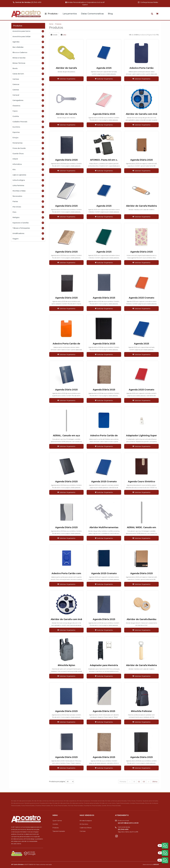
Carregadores (28, 100)
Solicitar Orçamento (66, 79)
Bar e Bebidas (28, 47)
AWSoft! (156, 864)
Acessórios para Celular (28, 37)
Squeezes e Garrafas (28, 223)
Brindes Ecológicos (86, 821)
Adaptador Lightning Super (141, 436)
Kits (28, 170)
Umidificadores (28, 233)
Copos (28, 111)
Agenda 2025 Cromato (141, 298)
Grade (54, 35)
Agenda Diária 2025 (104, 114)
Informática (28, 164)
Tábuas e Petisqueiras (28, 228)
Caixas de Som (28, 74)
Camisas (28, 79)
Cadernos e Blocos (86, 828)
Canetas (28, 90)
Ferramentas (28, 143)
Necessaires (28, 196)
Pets (28, 212)
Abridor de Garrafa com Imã (141, 114)
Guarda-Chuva (28, 154)
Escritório (28, 127)
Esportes (28, 132)
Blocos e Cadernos (28, 53)
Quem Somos (57, 821)
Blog (110, 14)
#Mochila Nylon (66, 665)
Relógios (28, 217)
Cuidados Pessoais (28, 122)
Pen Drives (28, 207)
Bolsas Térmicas (28, 63)
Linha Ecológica (28, 180)
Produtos (53, 14)
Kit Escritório (84, 824)
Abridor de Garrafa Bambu (141, 619)
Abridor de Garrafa (66, 68)
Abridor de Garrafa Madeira (141, 206)
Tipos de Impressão (59, 831)
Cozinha (28, 116)
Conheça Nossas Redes (148, 2)
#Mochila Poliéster (141, 711)
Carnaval (28, 95)
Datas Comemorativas (92, 14)
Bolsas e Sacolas (28, 58)
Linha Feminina (28, 186)
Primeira (123, 782)
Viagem (28, 239)
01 (134, 782)
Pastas (28, 202)
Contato (55, 824)
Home (51, 24)
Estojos (28, 138)
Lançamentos (70, 14)
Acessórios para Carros (28, 31)
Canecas (28, 84)
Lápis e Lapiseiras (28, 175)
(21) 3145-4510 (27, 2)
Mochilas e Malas (28, 191)
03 (144, 782)
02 (139, 782)
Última (155, 782)
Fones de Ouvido (28, 148)
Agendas (28, 42)
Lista (63, 35)
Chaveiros (28, 106)
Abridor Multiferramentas (104, 527)
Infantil (28, 159)
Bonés (28, 68)
